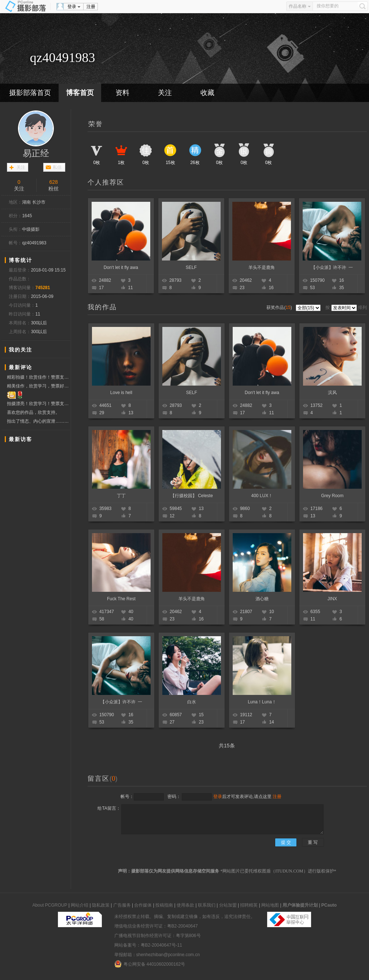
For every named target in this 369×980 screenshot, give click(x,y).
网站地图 (270, 905)
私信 (57, 167)
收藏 (207, 93)
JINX (332, 599)
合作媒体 (143, 905)
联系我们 (207, 905)
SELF (191, 267)
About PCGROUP (50, 905)
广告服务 (122, 905)
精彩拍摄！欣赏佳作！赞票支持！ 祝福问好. (39, 377)
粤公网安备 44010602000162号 (150, 964)
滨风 (332, 393)
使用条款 (185, 905)
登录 (72, 7)
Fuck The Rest (121, 599)
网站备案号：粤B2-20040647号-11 (148, 945)
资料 (122, 93)
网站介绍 (80, 905)
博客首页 (80, 93)
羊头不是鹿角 (262, 267)
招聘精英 (249, 905)
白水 (192, 702)
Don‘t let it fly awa (121, 267)
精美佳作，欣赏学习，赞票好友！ (39, 386)
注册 (91, 7)
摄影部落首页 (30, 93)
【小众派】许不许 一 (332, 267)
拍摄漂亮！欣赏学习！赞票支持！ (39, 404)
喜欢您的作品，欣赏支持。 (33, 412)
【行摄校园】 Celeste (192, 496)
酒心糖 (262, 599)
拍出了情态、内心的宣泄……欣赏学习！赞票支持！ (39, 421)
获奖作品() (280, 307)
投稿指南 (164, 905)
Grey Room (332, 496)
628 (54, 182)
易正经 (36, 153)
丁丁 (121, 496)
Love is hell (121, 393)
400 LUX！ (262, 496)
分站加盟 (228, 905)
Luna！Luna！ (262, 702)
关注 (165, 93)
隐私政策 (101, 905)
